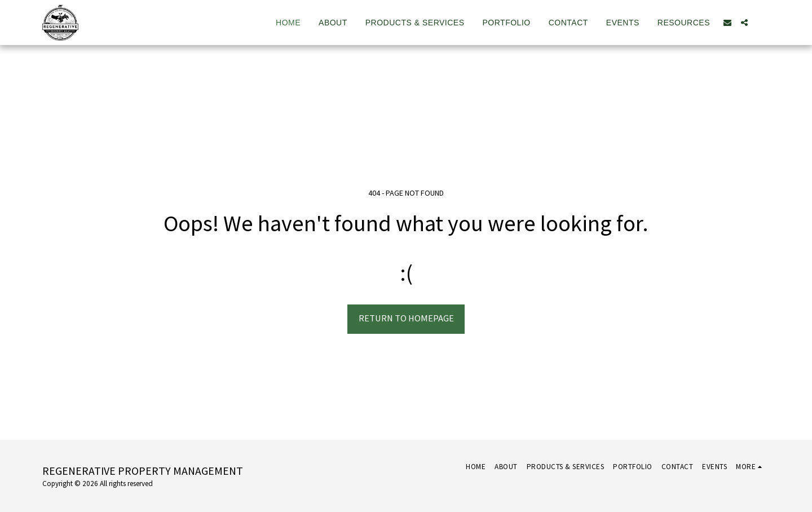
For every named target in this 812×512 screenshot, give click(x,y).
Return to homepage (406, 318)
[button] (727, 23)
